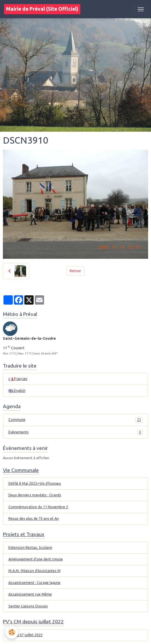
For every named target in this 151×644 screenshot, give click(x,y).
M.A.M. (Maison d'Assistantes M (34, 571)
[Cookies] (12, 632)
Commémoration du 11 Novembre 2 (38, 507)
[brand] (42, 9)
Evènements (76, 432)
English (17, 391)
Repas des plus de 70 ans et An (34, 519)
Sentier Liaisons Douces (28, 606)
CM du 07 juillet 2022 (26, 635)
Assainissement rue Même (30, 594)
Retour (75, 271)
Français (18, 379)
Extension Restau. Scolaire (30, 548)
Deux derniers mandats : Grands (35, 495)
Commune (76, 420)
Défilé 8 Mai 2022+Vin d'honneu (35, 483)
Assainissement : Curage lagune (34, 583)
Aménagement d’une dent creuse (36, 559)
